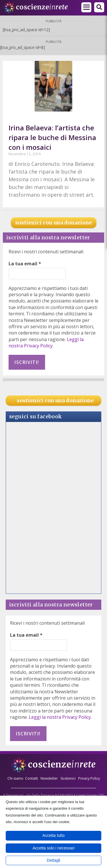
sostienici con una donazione (53, 223)
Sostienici (68, 778)
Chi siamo (15, 778)
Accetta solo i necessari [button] (53, 848)
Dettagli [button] (53, 860)
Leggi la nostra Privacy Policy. (46, 343)
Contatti (32, 778)
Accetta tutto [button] (54, 835)
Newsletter (49, 778)
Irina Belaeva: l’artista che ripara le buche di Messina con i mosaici (52, 137)
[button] (99, 7)
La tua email (25, 264)
